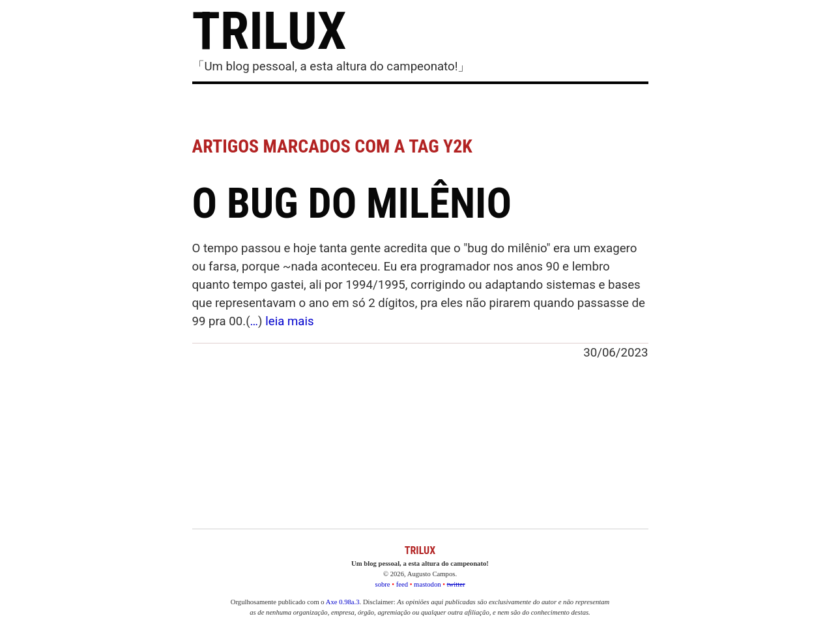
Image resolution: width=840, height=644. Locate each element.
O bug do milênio (352, 204)
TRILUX (269, 31)
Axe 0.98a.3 (343, 602)
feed (402, 584)
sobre (383, 584)
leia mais (289, 321)
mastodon (427, 584)
